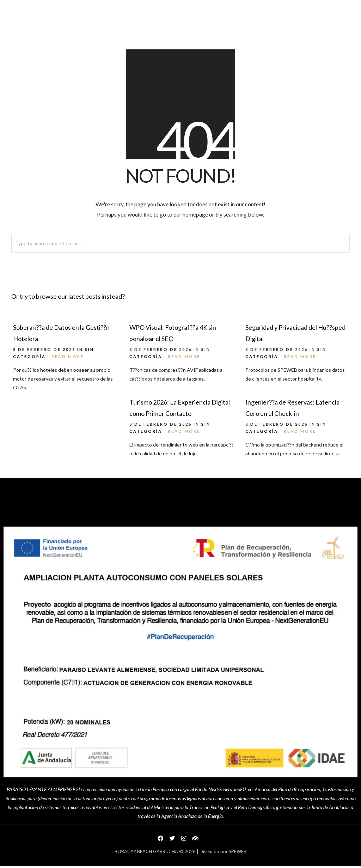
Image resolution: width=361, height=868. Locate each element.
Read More (68, 356)
